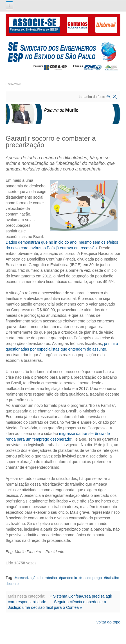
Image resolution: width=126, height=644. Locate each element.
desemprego (91, 578)
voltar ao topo (108, 622)
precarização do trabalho (37, 578)
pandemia (69, 578)
